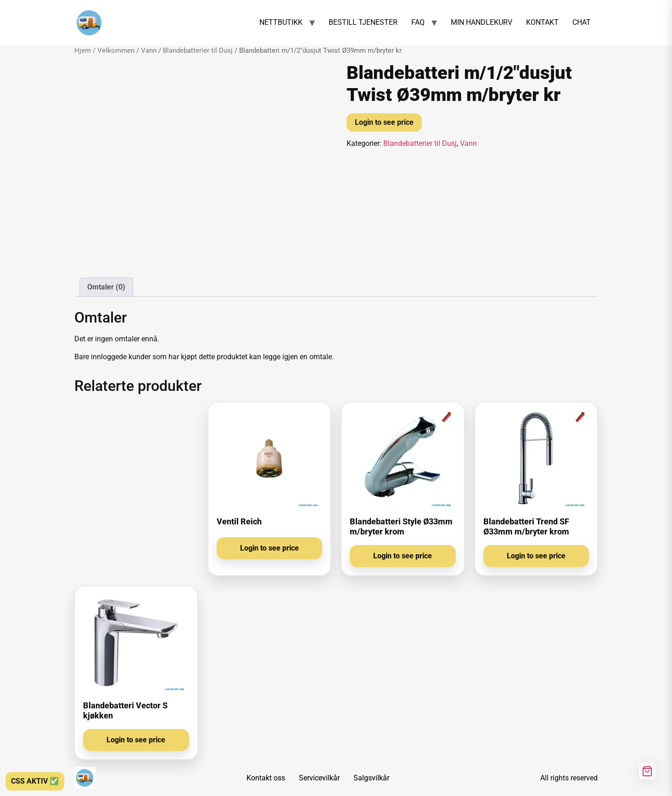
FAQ (418, 22)
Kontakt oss (266, 778)
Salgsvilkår (371, 778)
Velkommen (116, 50)
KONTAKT (542, 22)
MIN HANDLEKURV (482, 22)
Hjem (83, 50)
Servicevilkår (319, 778)
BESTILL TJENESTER (363, 22)
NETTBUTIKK (281, 22)
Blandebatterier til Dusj (198, 50)
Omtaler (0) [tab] (106, 287)
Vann (149, 50)
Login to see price (384, 122)
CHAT (582, 22)
